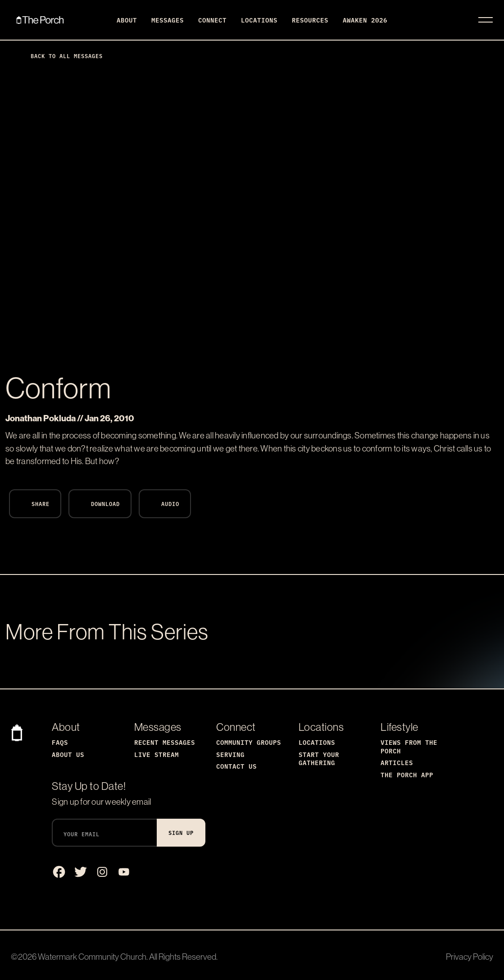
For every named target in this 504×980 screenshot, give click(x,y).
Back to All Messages (59, 56)
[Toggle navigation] (486, 20)
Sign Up (181, 832)
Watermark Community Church (92, 957)
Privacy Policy (470, 957)
